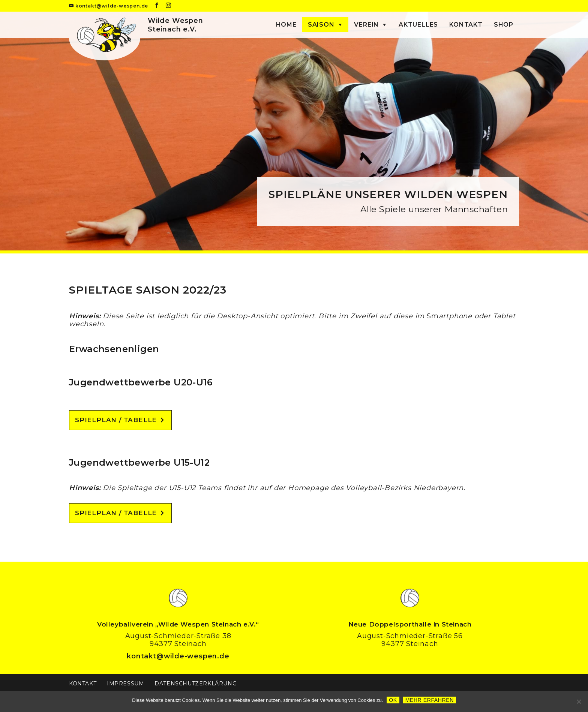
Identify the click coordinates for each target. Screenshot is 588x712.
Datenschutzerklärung (196, 684)
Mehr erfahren (430, 700)
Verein (366, 25)
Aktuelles (418, 25)
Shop (504, 25)
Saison (321, 25)
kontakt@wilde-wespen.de (178, 656)
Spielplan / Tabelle (116, 420)
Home (286, 25)
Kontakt (466, 25)
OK (393, 700)
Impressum (125, 684)
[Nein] (579, 702)
